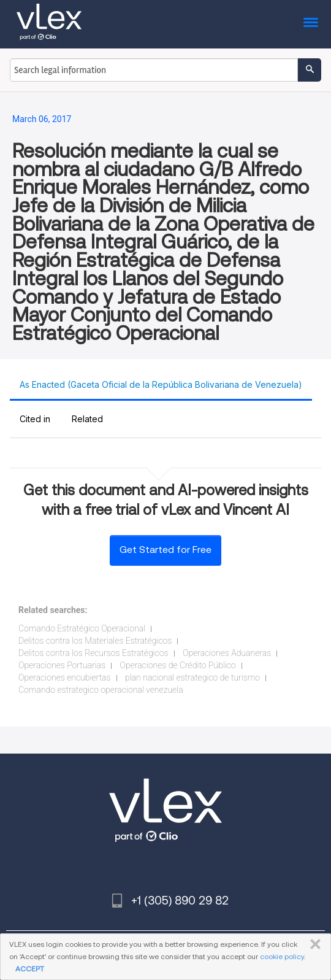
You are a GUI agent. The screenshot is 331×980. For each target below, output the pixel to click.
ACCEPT (30, 969)
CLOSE (313, 944)
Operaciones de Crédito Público (178, 665)
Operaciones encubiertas (65, 677)
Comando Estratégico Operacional (82, 628)
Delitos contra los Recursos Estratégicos (93, 653)
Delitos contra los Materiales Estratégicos (95, 641)
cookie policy (282, 956)
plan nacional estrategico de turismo (192, 677)
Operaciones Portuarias (62, 665)
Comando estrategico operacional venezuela (101, 690)
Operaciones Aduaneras (227, 653)
